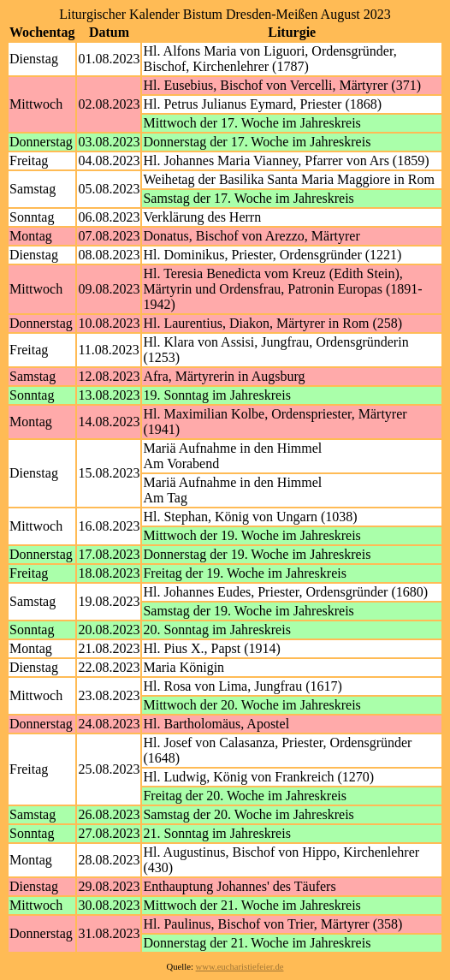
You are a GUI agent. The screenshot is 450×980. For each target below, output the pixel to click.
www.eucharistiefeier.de (240, 967)
